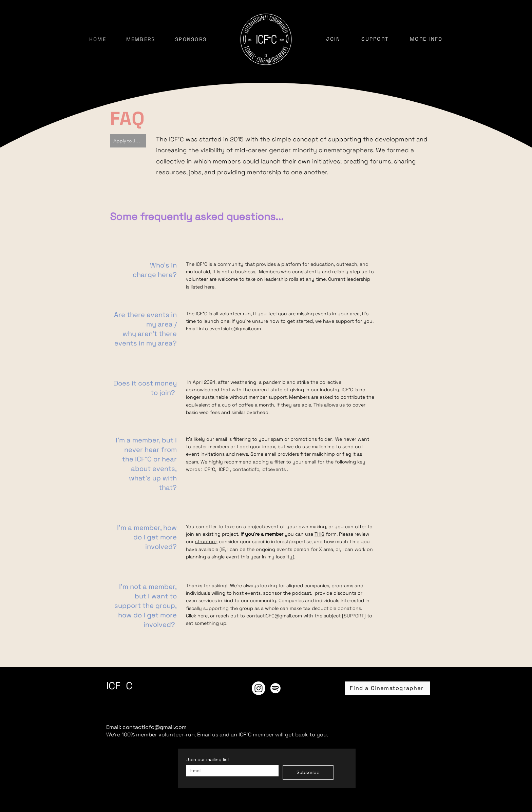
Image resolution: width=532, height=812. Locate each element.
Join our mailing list (208, 760)
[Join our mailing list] (230, 771)
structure (206, 541)
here (209, 287)
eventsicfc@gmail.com (235, 329)
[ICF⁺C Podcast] (275, 688)
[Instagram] (259, 688)
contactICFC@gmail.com (274, 616)
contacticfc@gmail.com (155, 727)
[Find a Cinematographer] (387, 688)
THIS (319, 534)
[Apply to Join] (128, 141)
